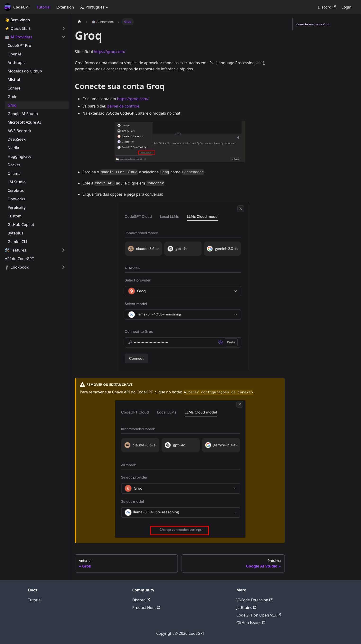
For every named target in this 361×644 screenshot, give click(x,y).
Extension (65, 7)
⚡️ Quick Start (18, 28)
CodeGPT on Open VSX (259, 615)
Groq (12, 105)
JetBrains (247, 608)
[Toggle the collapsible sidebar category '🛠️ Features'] (63, 250)
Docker (14, 165)
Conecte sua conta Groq (313, 24)
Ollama (14, 173)
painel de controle (123, 106)
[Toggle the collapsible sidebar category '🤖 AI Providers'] (63, 37)
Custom (15, 216)
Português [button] (92, 7)
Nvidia (13, 148)
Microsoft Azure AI (24, 122)
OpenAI (14, 54)
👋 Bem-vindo (17, 20)
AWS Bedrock (19, 131)
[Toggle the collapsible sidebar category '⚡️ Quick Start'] (63, 28)
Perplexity (17, 207)
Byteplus (15, 233)
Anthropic (16, 63)
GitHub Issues (251, 623)
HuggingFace (20, 156)
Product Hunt (146, 608)
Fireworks (16, 199)
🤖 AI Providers (19, 37)
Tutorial (44, 7)
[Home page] (79, 22)
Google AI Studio (23, 114)
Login (346, 7)
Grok (12, 97)
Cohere (14, 88)
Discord (327, 7)
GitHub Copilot (21, 225)
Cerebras (16, 190)
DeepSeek (17, 139)
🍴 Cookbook (17, 267)
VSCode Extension (255, 600)
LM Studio (17, 182)
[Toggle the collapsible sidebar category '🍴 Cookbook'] (63, 267)
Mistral (14, 80)
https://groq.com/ (109, 52)
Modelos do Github (25, 71)
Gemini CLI (17, 242)
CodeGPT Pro (19, 45)
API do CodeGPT (19, 259)
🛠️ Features (16, 250)
